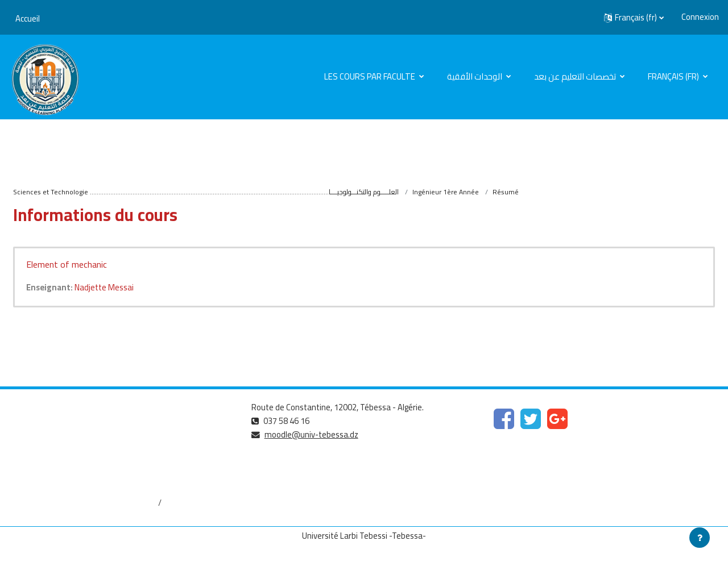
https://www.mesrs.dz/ (52, 427)
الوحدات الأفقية (475, 76)
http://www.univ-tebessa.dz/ (63, 465)
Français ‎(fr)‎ (674, 76)
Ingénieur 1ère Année (446, 192)
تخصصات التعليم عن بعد (576, 76)
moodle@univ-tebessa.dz (312, 435)
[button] (634, 18)
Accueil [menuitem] (28, 18)
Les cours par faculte (371, 76)
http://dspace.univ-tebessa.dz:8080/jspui (85, 503)
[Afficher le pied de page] (700, 538)
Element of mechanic (67, 265)
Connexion (700, 17)
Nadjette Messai (106, 288)
